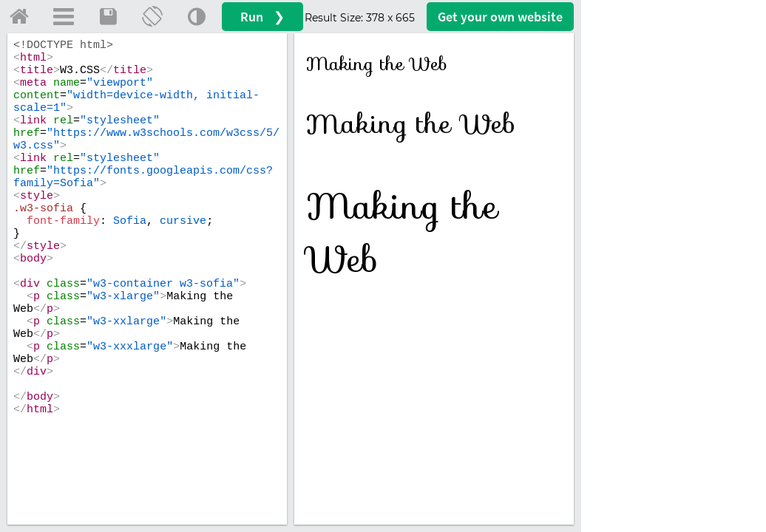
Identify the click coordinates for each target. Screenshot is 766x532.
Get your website (500, 17)
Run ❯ (262, 17)
